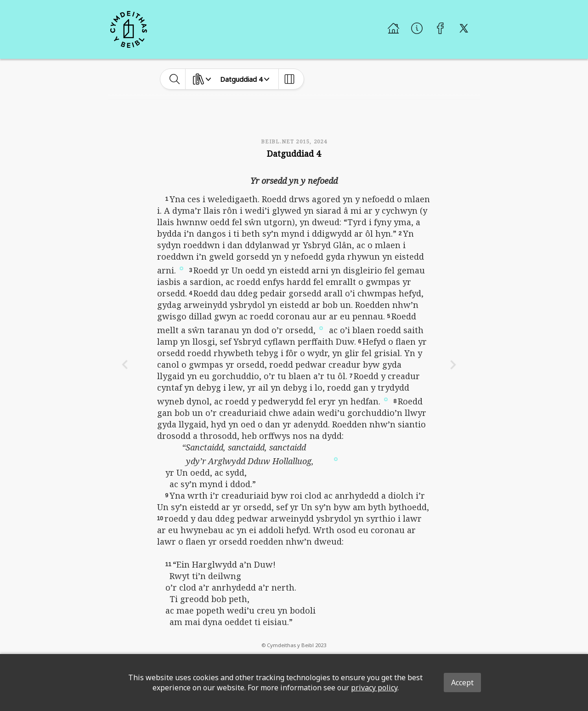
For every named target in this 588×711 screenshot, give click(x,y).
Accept (462, 683)
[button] (181, 268)
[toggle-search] (175, 79)
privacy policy (374, 688)
